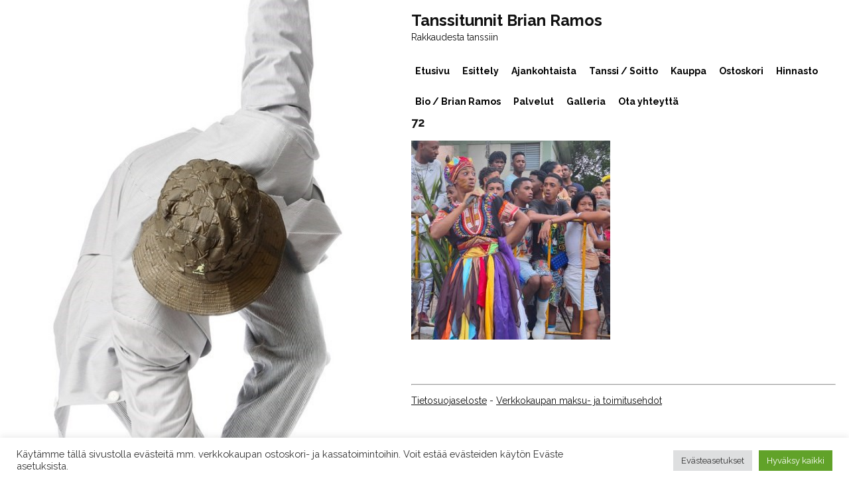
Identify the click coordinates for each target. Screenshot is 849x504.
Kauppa (688, 71)
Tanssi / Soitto (623, 71)
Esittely (481, 71)
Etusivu (432, 71)
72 (418, 122)
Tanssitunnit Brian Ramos (507, 21)
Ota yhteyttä (648, 101)
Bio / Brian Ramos (458, 101)
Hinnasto (797, 71)
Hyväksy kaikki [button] (796, 461)
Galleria (586, 101)
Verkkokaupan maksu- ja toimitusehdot (579, 401)
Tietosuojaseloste (449, 401)
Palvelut (534, 101)
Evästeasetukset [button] (713, 461)
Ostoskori (741, 71)
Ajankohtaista (544, 71)
